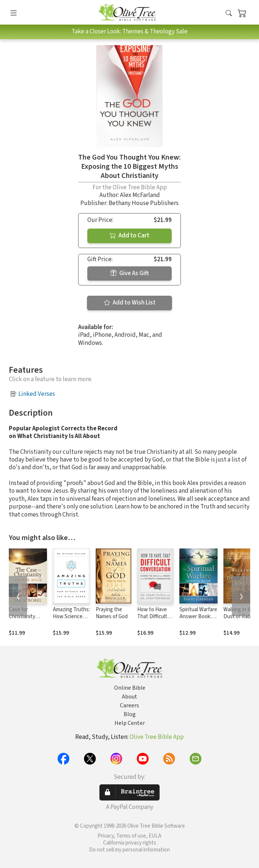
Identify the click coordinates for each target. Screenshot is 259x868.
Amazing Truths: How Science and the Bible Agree (71, 620)
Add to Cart (129, 236)
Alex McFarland (140, 195)
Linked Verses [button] (37, 394)
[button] (229, 14)
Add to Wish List (130, 303)
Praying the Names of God (112, 613)
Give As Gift (130, 273)
